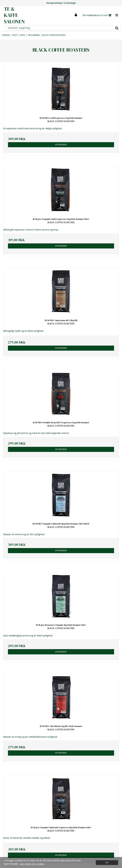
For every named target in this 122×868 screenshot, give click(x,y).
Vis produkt (61, 145)
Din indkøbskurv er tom (97, 15)
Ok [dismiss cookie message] (107, 863)
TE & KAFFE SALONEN (14, 15)
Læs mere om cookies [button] (32, 864)
